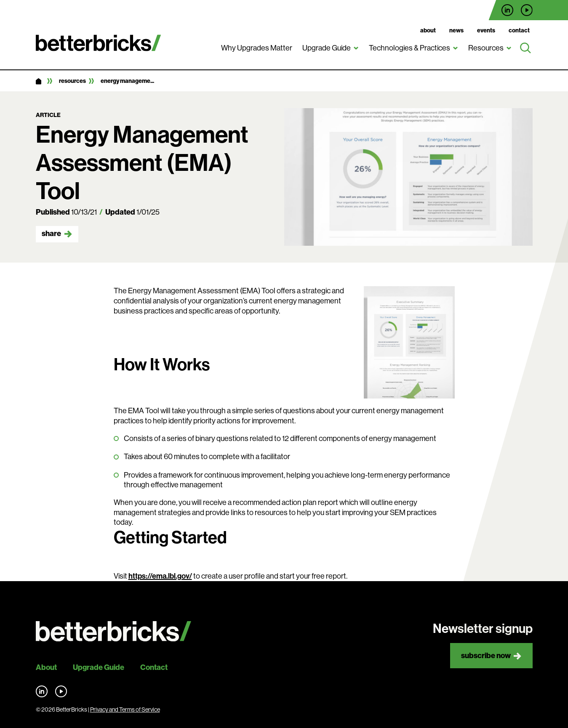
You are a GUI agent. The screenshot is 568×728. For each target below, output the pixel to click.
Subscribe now (486, 656)
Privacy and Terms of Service (125, 709)
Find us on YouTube (527, 10)
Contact (519, 31)
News (456, 31)
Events (486, 31)
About (428, 31)
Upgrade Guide (327, 48)
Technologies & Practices (409, 48)
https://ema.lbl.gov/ (160, 576)
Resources (486, 48)
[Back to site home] (113, 631)
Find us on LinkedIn (507, 10)
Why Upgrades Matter (257, 48)
